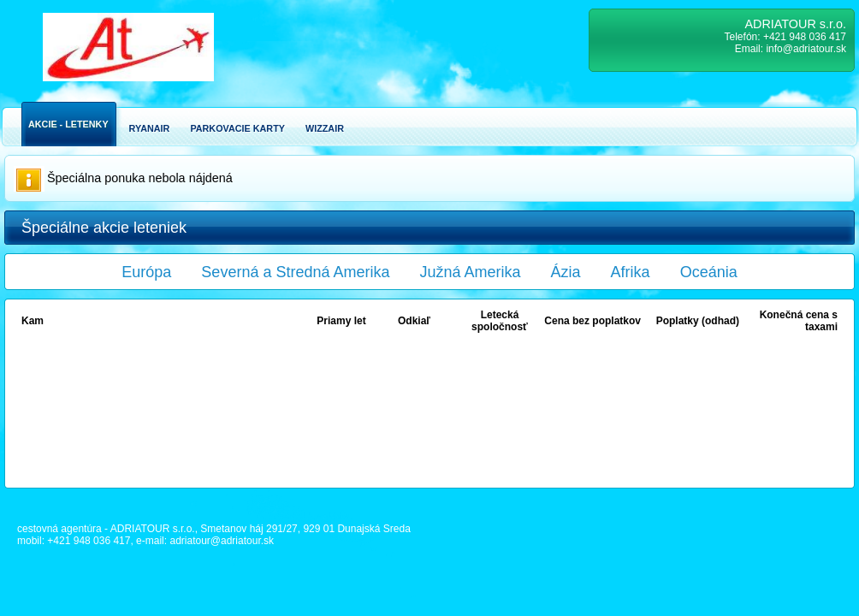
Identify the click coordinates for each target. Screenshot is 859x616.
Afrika (631, 272)
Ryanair (150, 128)
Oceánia (709, 272)
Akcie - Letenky (68, 124)
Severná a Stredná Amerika (295, 272)
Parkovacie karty (237, 128)
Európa (146, 272)
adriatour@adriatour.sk (222, 541)
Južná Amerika (471, 272)
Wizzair (325, 128)
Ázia (566, 272)
